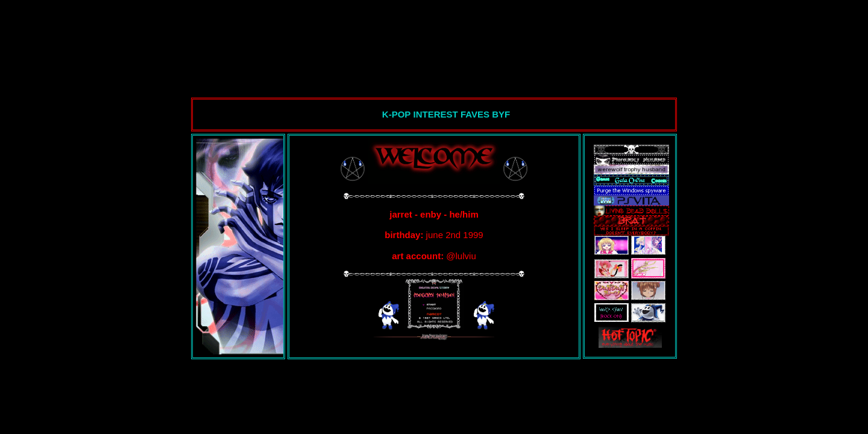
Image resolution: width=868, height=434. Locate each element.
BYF (501, 114)
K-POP (397, 114)
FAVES (476, 114)
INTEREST (437, 114)
